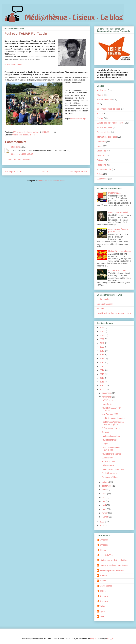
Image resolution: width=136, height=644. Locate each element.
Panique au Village (110, 477)
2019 (102, 351)
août (104, 490)
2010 (102, 386)
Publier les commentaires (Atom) (52, 181)
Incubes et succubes (117, 270)
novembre (107, 397)
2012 (102, 378)
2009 (102, 390)
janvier (105, 517)
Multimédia (101, 151)
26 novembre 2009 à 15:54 (22, 154)
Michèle (103, 581)
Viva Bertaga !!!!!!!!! (110, 414)
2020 (102, 347)
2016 (102, 362)
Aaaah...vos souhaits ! (118, 212)
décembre (107, 393)
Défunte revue (108, 465)
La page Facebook (105, 304)
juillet (105, 494)
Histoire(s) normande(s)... (120, 251)
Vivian (102, 606)
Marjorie (103, 576)
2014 (102, 370)
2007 (102, 526)
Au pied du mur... (109, 462)
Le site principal (103, 299)
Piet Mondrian (114, 193)
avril (104, 505)
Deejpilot (94, 638)
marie (102, 616)
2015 (102, 366)
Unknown (104, 596)
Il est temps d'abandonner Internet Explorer (113, 423)
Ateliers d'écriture (104, 100)
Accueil (46, 172)
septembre (107, 486)
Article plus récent (13, 172)
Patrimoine (101, 165)
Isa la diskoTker (106, 555)
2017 (102, 358)
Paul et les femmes (110, 440)
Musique (100, 155)
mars (104, 509)
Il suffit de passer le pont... (113, 418)
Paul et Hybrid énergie (111, 454)
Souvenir (105, 432)
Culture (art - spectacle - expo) (25, 135)
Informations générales (107, 137)
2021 (102, 343)
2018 (102, 355)
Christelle (104, 540)
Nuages (105, 444)
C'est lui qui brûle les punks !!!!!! (111, 449)
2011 (102, 382)
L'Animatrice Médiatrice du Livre (114, 560)
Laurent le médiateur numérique (113, 565)
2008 (102, 522)
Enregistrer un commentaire (19, 159)
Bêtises (100, 114)
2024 (102, 331)
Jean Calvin (107, 404)
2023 (102, 335)
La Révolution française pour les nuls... (119, 230)
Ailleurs (100, 95)
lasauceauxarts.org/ (78, 119)
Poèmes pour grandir (111, 428)
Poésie (100, 174)
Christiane (15, 147)
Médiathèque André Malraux (112, 570)
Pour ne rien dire (104, 169)
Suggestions (102, 179)
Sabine (103, 591)
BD (98, 104)
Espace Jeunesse (104, 127)
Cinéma (100, 118)
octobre (106, 482)
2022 (102, 339)
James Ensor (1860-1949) (113, 469)
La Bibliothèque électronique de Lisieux (114, 313)
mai (104, 501)
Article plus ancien (79, 172)
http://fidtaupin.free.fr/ (13, 64)
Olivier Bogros (106, 586)
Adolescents (102, 90)
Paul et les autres (109, 473)
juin (104, 497)
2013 (102, 374)
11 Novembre (108, 458)
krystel (102, 611)
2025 (102, 328)
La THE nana (107, 400)
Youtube (100, 309)
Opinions (101, 160)
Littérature (101, 142)
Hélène (103, 550)
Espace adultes (103, 132)
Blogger (110, 638)
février (105, 513)
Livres (99, 146)
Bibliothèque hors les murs (108, 109)
